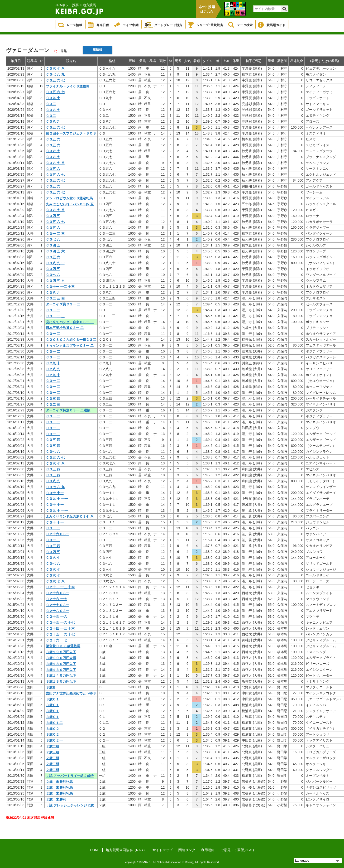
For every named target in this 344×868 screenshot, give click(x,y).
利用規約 (208, 850)
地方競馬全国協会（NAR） (126, 850)
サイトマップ (163, 850)
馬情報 (98, 50)
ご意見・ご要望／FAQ (237, 850)
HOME (95, 850)
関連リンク (187, 850)
